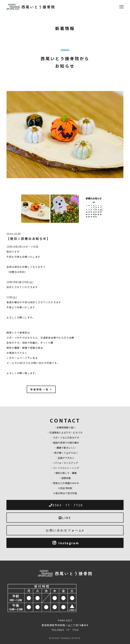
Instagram (66, 543)
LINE (65, 518)
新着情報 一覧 (41, 389)
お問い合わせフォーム (65, 530)
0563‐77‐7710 (66, 505)
